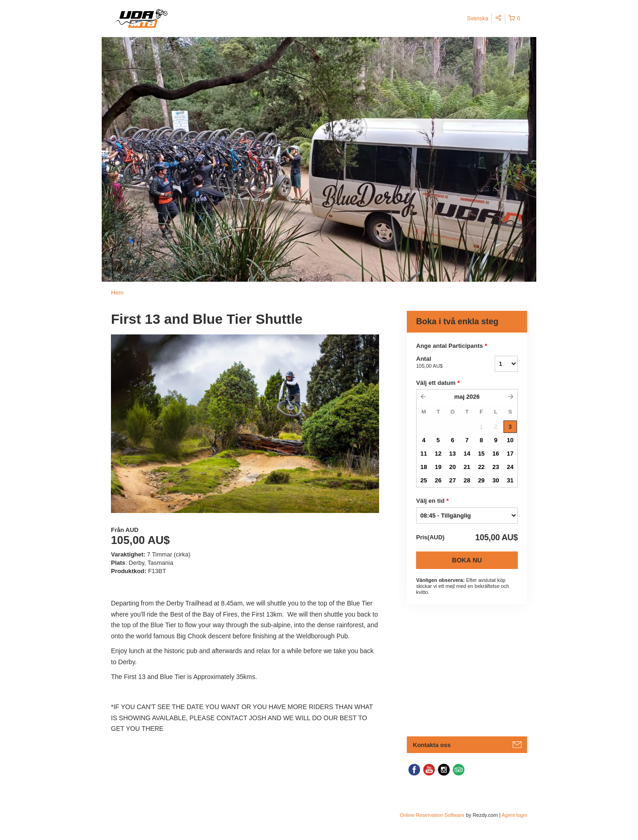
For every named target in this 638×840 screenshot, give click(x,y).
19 (438, 467)
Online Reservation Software (432, 815)
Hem (117, 293)
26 (438, 480)
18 (423, 467)
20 (453, 467)
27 (453, 480)
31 (510, 480)
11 (423, 454)
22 (481, 467)
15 (481, 454)
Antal (444, 363)
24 (510, 467)
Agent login (514, 815)
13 (453, 454)
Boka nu (467, 560)
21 (467, 467)
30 (496, 480)
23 (496, 467)
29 (481, 480)
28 (467, 480)
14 (467, 454)
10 (510, 440)
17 (510, 454)
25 (423, 480)
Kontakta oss (432, 745)
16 (496, 454)
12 (438, 454)
